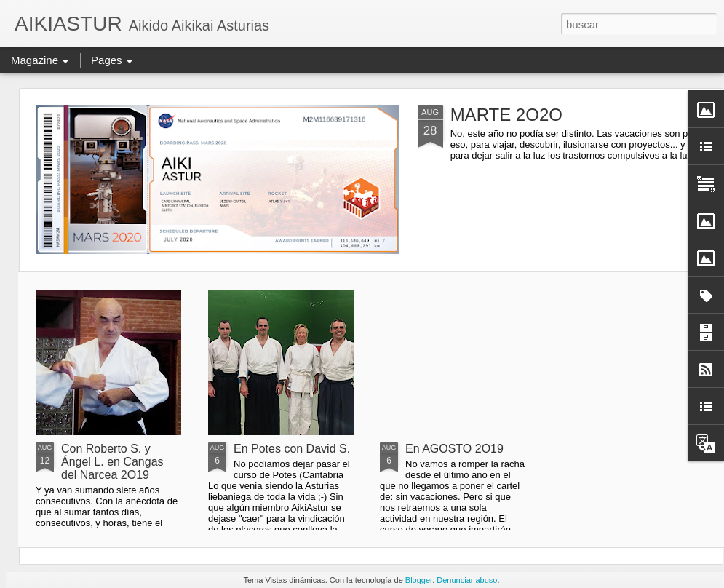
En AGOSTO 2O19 (454, 449)
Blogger (419, 580)
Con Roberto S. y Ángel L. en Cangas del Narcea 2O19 (112, 462)
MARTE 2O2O (506, 115)
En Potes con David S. (292, 449)
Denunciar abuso (467, 580)
